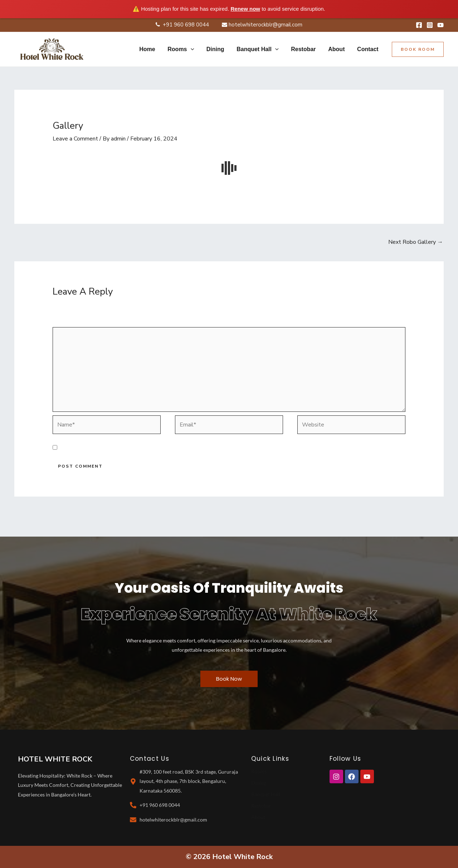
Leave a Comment (75, 139)
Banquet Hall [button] (261, 49)
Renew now (246, 9)
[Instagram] (430, 25)
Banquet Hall (266, 794)
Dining (220, 49)
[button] (196, 49)
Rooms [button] (186, 49)
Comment (67, 322)
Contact (368, 49)
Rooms (259, 771)
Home (153, 49)
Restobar (306, 49)
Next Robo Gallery (416, 242)
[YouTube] (440, 25)
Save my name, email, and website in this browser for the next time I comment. (161, 448)
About (338, 49)
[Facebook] (419, 25)
